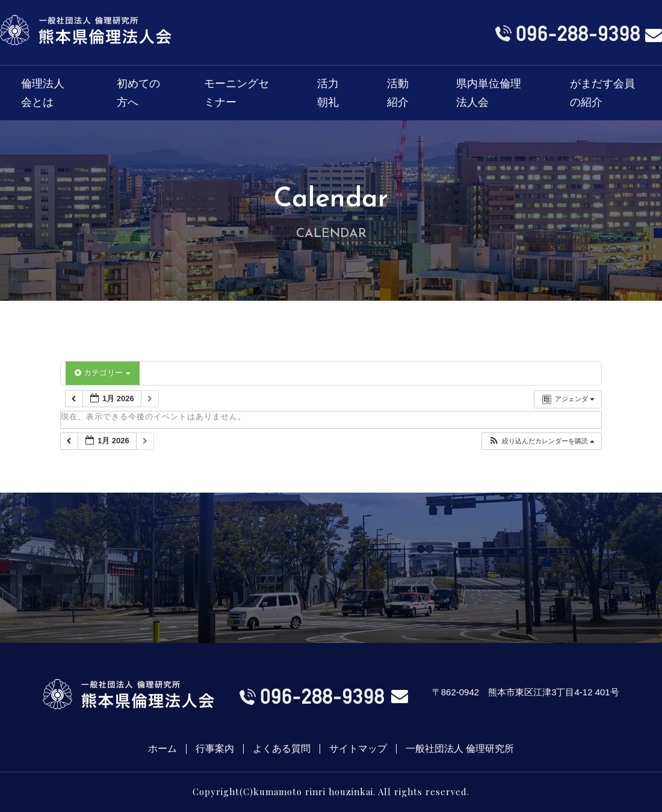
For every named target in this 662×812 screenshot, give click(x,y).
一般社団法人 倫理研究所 (460, 749)
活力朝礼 (328, 93)
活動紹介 (398, 93)
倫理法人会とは (43, 93)
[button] (541, 441)
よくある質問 (282, 749)
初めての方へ (138, 93)
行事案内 (215, 749)
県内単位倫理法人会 (489, 93)
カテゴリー (103, 373)
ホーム (162, 749)
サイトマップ (358, 749)
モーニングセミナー (237, 93)
